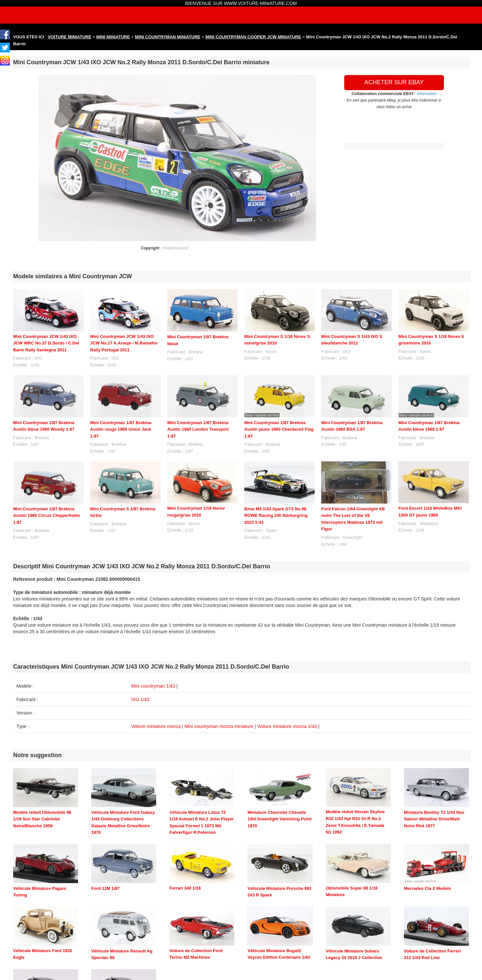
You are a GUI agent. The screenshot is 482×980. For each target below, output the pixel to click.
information (427, 94)
